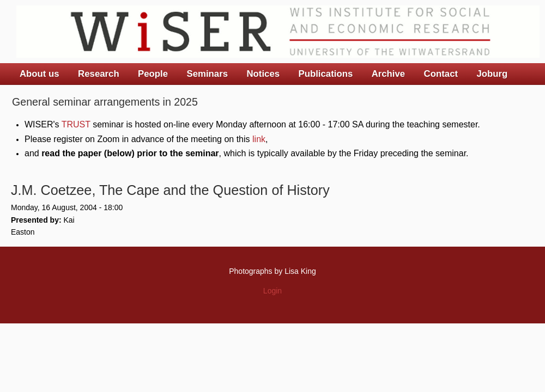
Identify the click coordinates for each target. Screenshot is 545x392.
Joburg (492, 74)
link (259, 139)
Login (272, 291)
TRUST (76, 124)
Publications (325, 74)
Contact (441, 74)
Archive (389, 74)
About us (40, 74)
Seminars (208, 74)
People (153, 74)
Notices (263, 74)
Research (99, 74)
